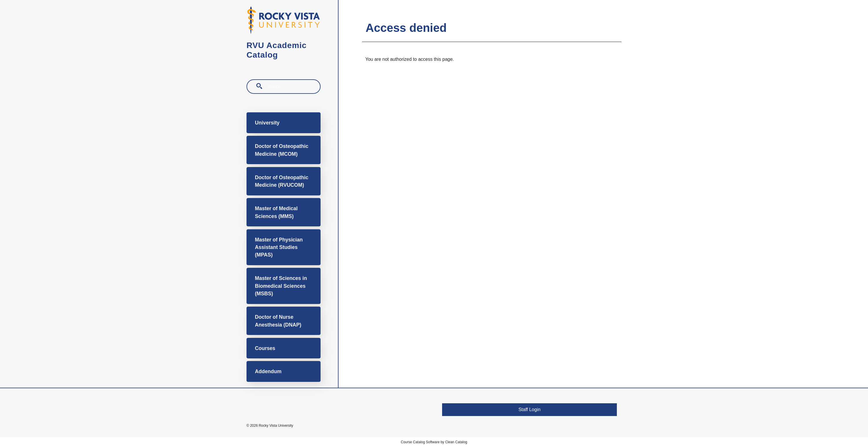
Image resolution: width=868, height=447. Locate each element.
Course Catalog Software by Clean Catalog (434, 442)
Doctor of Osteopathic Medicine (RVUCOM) (282, 181)
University (267, 123)
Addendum (268, 371)
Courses (265, 348)
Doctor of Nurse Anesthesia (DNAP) (278, 321)
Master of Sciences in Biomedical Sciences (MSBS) (281, 286)
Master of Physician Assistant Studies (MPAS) (279, 247)
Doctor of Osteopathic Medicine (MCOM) (282, 150)
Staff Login (529, 410)
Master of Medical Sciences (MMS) (276, 212)
